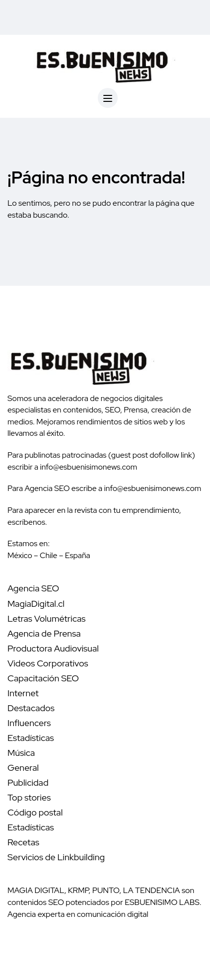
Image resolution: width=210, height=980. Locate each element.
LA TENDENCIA (152, 890)
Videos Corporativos (48, 663)
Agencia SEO (33, 588)
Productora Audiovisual (53, 648)
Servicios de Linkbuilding (56, 857)
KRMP (78, 890)
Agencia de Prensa (44, 633)
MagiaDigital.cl (36, 604)
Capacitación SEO (43, 678)
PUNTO (106, 890)
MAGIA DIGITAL (36, 890)
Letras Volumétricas (46, 618)
